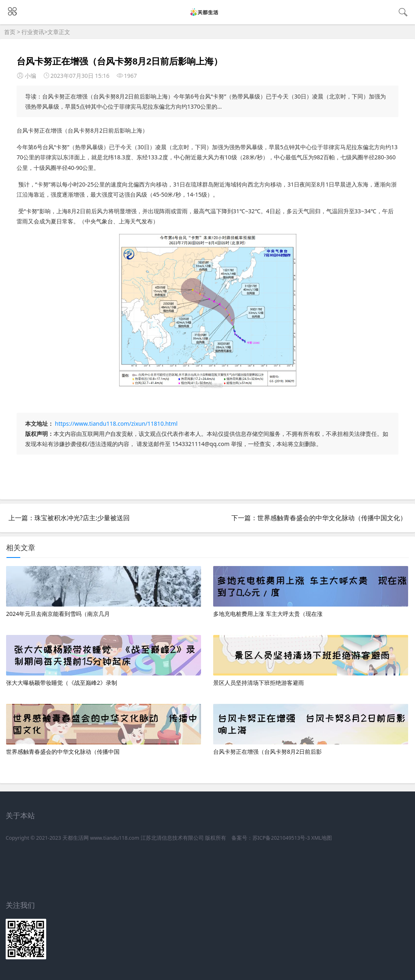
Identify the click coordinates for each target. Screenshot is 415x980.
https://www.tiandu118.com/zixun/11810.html (116, 424)
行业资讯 (33, 32)
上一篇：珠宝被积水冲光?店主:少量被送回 (69, 518)
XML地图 (322, 838)
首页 (10, 32)
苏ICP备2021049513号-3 (281, 838)
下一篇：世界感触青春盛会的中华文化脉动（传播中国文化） (319, 518)
